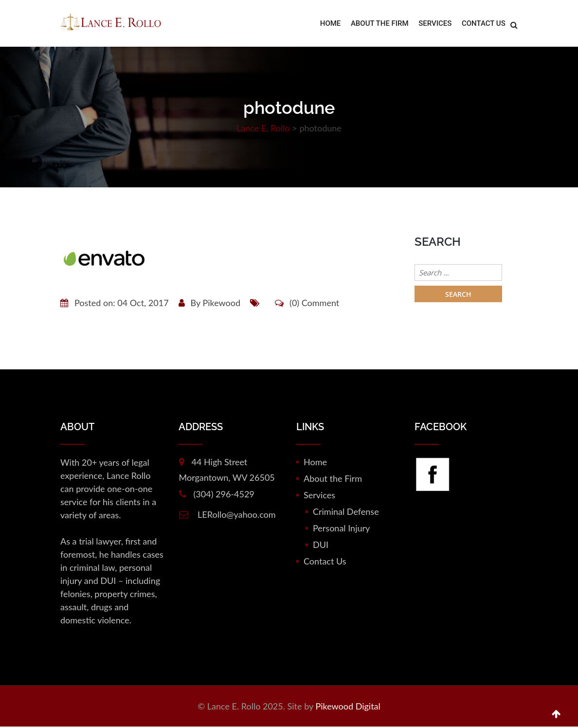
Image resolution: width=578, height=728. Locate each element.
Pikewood (221, 304)
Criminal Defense (346, 513)
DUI (321, 546)
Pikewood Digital (348, 708)
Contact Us (484, 24)
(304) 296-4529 (224, 495)
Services (435, 24)
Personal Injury (341, 529)
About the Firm (380, 24)
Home (332, 24)
